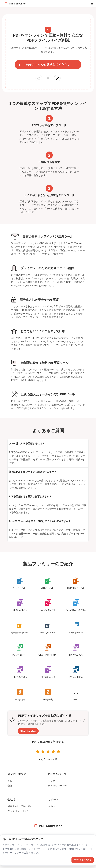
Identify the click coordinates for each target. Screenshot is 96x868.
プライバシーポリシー (19, 811)
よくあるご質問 (48, 430)
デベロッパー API (57, 786)
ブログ (52, 781)
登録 (10, 781)
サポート (53, 799)
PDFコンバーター (58, 774)
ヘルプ (52, 806)
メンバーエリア (17, 774)
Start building (28, 731)
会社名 (11, 799)
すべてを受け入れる (83, 860)
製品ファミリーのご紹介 (48, 564)
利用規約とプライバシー (21, 806)
